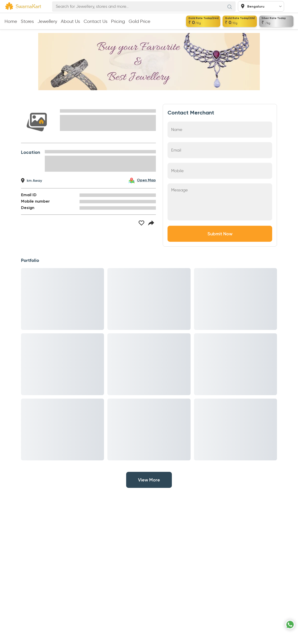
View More (149, 480)
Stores (27, 21)
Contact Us (96, 21)
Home (11, 21)
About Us (70, 21)
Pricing (118, 21)
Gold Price (140, 21)
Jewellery (47, 21)
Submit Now (220, 234)
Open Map (146, 180)
